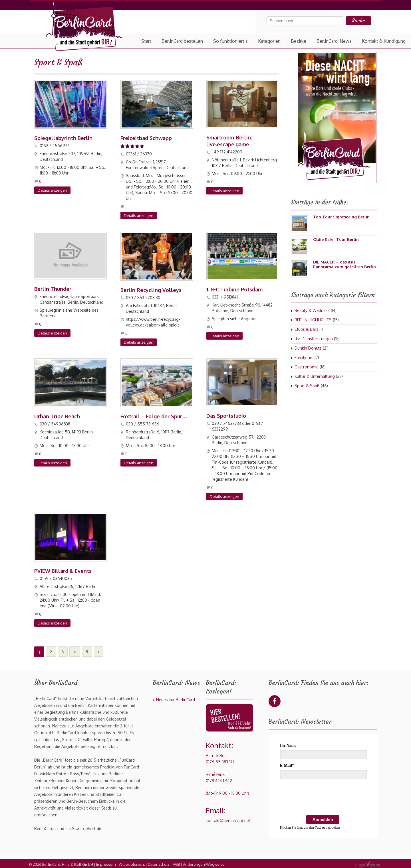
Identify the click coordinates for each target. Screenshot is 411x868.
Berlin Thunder (53, 288)
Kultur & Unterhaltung (315, 376)
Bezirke (299, 41)
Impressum (106, 863)
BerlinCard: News (334, 41)
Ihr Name (288, 744)
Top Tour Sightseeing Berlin (341, 217)
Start (146, 41)
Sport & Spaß (307, 386)
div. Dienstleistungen (314, 339)
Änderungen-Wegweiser (205, 863)
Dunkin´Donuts (308, 348)
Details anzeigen (52, 190)
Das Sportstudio (226, 415)
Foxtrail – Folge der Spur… (154, 415)
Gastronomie (307, 367)
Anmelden (323, 818)
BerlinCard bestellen (182, 41)
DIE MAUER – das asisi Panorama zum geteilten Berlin (344, 264)
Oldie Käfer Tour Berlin (336, 239)
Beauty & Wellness (312, 310)
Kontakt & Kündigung (384, 41)
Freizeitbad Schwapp (146, 138)
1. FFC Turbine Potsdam (234, 289)
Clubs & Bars (306, 329)
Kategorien (269, 41)
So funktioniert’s (230, 41)
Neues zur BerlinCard (176, 698)
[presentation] (323, 797)
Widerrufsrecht (132, 863)
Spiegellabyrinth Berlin (63, 138)
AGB (176, 863)
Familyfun (303, 357)
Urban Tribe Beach (57, 415)
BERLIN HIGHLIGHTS (313, 320)
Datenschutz (159, 863)
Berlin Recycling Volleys (151, 289)
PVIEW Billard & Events (63, 569)
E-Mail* (287, 764)
